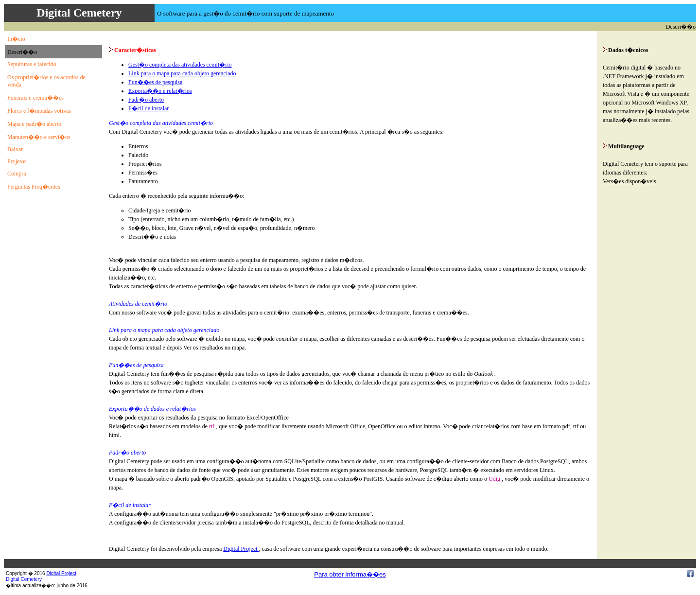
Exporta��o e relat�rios (160, 91)
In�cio (16, 39)
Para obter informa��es (350, 574)
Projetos (17, 161)
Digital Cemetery (24, 579)
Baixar (15, 149)
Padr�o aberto (146, 100)
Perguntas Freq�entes (34, 187)
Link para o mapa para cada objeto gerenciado (182, 73)
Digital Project (241, 549)
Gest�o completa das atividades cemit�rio (180, 65)
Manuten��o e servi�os (39, 137)
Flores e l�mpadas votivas (39, 111)
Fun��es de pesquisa (155, 82)
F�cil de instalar (149, 108)
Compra (17, 174)
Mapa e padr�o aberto (34, 124)
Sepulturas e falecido (32, 64)
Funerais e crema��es (35, 98)
